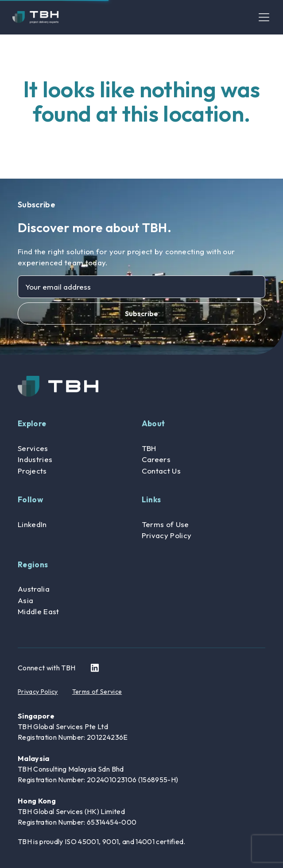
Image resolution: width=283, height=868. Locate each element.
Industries (35, 459)
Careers (156, 459)
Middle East (39, 611)
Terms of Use (165, 524)
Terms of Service (97, 692)
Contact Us (161, 471)
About (153, 423)
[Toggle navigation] (264, 17)
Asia (25, 600)
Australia (34, 589)
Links (151, 499)
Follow (30, 499)
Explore (32, 423)
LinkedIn (32, 524)
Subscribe (141, 314)
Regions (33, 564)
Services (33, 448)
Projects (32, 471)
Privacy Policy (167, 535)
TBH (149, 448)
